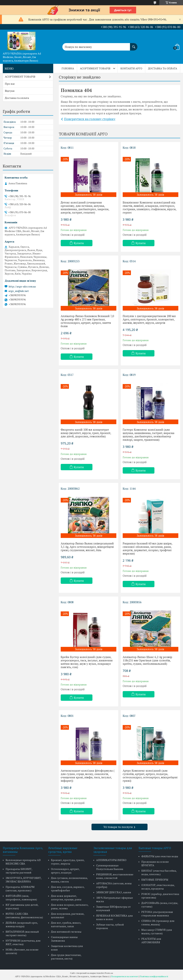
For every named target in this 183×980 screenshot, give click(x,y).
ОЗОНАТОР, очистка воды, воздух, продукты (158, 887)
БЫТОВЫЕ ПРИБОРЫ (155, 880)
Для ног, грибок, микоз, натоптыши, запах (66, 924)
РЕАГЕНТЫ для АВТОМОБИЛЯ (151, 940)
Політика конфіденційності (154, 976)
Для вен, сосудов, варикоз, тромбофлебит (68, 889)
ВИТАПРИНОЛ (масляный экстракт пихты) (22, 933)
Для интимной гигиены (66, 932)
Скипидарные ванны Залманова (64, 939)
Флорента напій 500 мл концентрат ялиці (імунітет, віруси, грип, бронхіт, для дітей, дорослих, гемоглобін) (86, 433)
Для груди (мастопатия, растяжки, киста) (66, 957)
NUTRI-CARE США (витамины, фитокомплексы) (24, 915)
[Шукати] (134, 45)
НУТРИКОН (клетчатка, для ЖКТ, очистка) (23, 942)
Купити (79, 243)
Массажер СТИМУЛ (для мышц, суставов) (157, 932)
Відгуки (10, 91)
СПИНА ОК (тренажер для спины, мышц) (158, 923)
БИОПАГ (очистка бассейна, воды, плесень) (159, 872)
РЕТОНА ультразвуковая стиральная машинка (157, 914)
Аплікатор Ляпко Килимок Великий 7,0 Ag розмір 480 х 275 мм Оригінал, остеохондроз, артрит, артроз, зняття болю (87, 321)
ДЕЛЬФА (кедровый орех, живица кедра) (22, 924)
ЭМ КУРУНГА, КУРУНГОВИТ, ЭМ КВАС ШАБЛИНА (24, 880)
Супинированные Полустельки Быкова (110, 867)
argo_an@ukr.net (19, 291)
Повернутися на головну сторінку (90, 119)
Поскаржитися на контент (125, 976)
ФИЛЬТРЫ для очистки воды (160, 856)
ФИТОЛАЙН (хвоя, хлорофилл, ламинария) (21, 898)
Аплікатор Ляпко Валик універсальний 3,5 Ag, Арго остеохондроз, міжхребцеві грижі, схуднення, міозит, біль (87, 547)
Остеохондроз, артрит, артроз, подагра (65, 871)
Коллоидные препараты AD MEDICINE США (23, 862)
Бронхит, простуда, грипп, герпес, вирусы (68, 862)
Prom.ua (109, 973)
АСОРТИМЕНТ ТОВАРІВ (95, 68)
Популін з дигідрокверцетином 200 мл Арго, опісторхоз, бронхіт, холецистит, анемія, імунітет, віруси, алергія (149, 319)
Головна (68, 68)
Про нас (10, 84)
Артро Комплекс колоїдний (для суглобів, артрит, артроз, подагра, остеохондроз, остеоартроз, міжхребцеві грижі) (150, 776)
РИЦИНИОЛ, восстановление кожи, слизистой (115, 876)
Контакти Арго (131, 68)
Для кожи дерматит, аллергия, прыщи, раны (66, 898)
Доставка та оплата (163, 68)
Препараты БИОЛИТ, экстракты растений (19, 871)
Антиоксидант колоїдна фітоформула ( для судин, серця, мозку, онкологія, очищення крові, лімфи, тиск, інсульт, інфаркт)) (88, 776)
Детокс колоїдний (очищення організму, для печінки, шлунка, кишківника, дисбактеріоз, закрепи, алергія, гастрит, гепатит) (85, 207)
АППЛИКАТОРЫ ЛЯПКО (111, 860)
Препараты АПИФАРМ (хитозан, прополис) (20, 889)
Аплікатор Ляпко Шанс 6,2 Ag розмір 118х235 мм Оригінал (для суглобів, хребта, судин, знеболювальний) (147, 660)
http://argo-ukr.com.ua (22, 287)
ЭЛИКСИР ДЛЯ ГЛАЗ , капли (114, 892)
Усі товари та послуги (118, 827)
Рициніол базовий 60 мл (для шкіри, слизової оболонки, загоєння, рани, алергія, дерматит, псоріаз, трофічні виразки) (147, 548)
